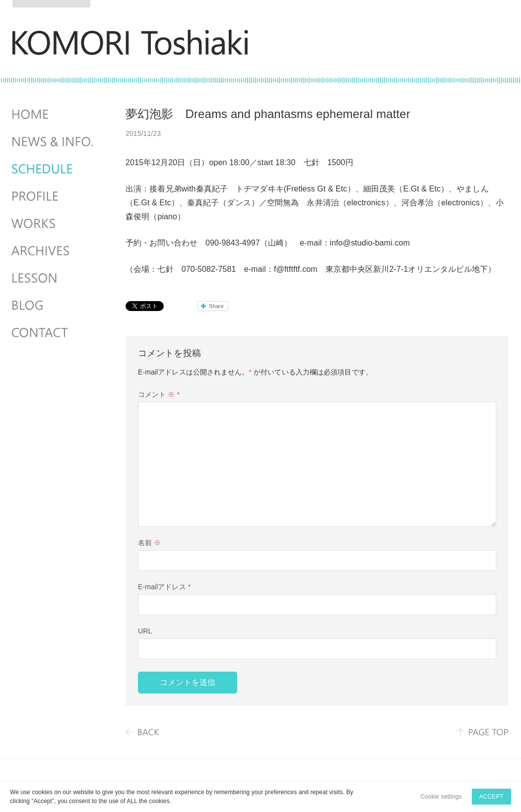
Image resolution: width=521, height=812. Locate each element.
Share (216, 306)
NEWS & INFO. (54, 142)
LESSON (54, 278)
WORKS (54, 224)
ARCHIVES (54, 251)
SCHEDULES (54, 169)
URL (145, 631)
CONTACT (54, 333)
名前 (149, 543)
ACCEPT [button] (491, 797)
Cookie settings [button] (441, 797)
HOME (54, 115)
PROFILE (54, 196)
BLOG (54, 306)
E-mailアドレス (164, 587)
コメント (159, 394)
